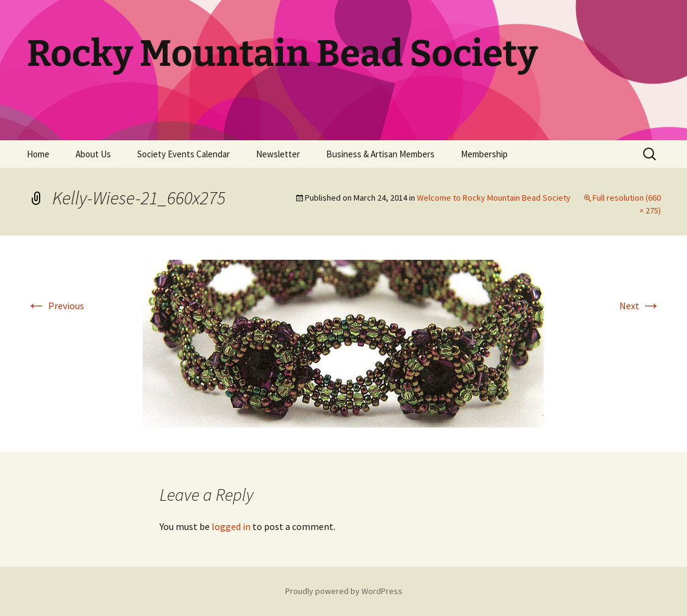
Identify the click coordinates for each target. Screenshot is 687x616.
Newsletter (278, 154)
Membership (484, 154)
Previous (55, 306)
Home (38, 154)
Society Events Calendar (183, 154)
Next (640, 306)
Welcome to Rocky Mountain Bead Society (494, 198)
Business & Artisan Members (380, 154)
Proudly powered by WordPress (344, 591)
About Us (93, 154)
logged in (231, 526)
